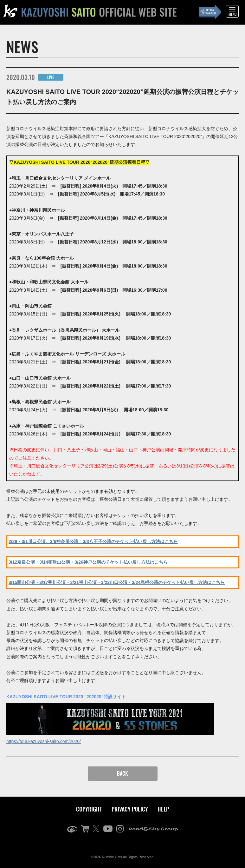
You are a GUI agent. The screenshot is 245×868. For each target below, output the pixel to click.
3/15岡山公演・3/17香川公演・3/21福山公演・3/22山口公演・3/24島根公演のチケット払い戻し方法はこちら (117, 582)
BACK (122, 773)
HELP (163, 809)
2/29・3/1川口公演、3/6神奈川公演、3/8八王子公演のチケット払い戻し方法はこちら (93, 541)
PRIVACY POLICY (130, 809)
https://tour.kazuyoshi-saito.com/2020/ (44, 741)
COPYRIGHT (89, 809)
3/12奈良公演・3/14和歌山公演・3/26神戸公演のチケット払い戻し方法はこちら (88, 562)
